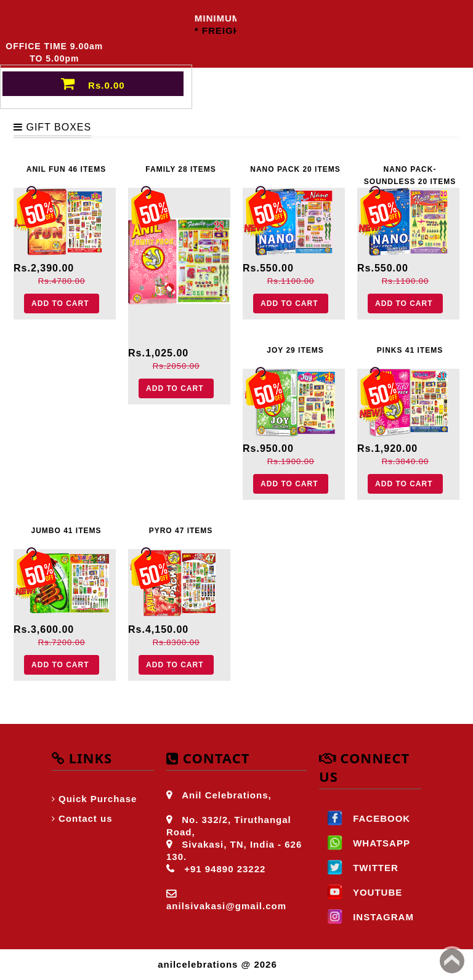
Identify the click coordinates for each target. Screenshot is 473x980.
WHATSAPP (365, 843)
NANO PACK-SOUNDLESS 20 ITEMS (410, 173)
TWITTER (359, 868)
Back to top (452, 961)
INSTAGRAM (366, 917)
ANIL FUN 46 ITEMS (66, 169)
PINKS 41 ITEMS (410, 350)
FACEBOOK (365, 818)
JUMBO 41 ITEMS (66, 531)
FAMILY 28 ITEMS (180, 169)
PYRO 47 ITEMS (181, 531)
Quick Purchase (98, 799)
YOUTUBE (361, 892)
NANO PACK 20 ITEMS (295, 169)
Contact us (86, 818)
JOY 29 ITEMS (295, 350)
